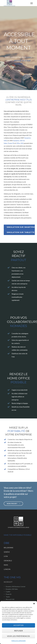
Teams (8, 597)
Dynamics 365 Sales (12, 589)
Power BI (11, 143)
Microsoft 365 (10, 599)
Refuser (19, 631)
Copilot (8, 592)
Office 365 (20, 143)
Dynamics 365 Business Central (15, 587)
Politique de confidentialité (19, 641)
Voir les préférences (19, 636)
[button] (34, 604)
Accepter (18, 625)
